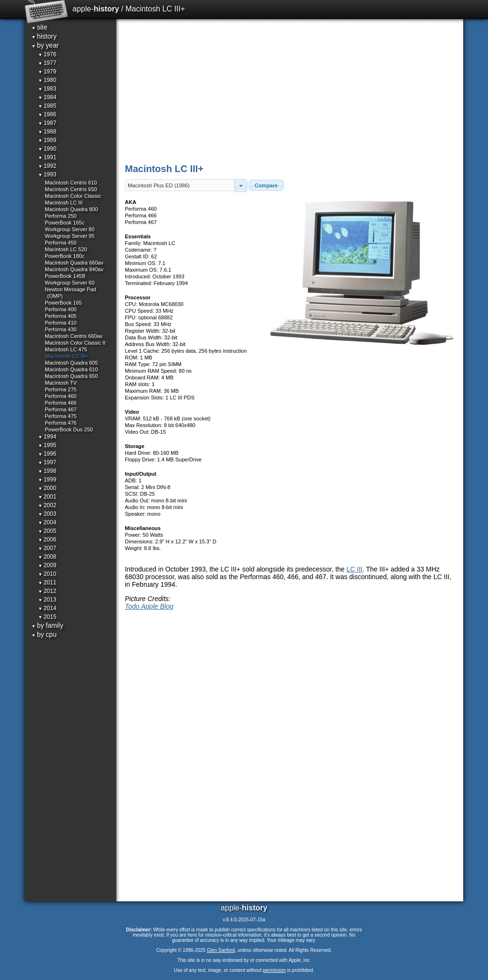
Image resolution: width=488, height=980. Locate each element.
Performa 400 (61, 309)
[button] (241, 186)
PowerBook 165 (63, 303)
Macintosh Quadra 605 (71, 363)
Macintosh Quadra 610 (71, 369)
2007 (47, 548)
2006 (47, 540)
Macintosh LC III (64, 203)
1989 (47, 140)
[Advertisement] (290, 91)
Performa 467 (61, 409)
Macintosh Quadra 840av (74, 269)
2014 (47, 608)
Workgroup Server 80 (70, 229)
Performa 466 (61, 403)
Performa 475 (61, 416)
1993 (47, 174)
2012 (47, 591)
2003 (47, 514)
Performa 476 (61, 423)
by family (47, 625)
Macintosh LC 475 (66, 349)
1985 (47, 106)
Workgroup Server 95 (70, 236)
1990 (47, 149)
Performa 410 (61, 323)
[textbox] (180, 185)
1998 (47, 471)
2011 (47, 582)
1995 (47, 445)
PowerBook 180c (65, 256)
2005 (47, 531)
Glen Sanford (221, 950)
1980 (47, 80)
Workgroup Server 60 (70, 283)
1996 (47, 454)
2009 (47, 565)
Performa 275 (61, 389)
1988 (47, 132)
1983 (47, 89)
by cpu (44, 634)
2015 (47, 617)
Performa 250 (61, 216)
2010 (47, 574)
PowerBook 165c (65, 223)
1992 (47, 166)
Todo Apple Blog (149, 606)
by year (45, 45)
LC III (354, 569)
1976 (47, 54)
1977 (47, 63)
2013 (47, 600)
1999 (47, 480)
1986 (47, 114)
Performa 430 (61, 329)
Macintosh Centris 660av (74, 336)
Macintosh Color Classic (73, 196)
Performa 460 (61, 396)
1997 (47, 462)
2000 (47, 488)
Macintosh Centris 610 (71, 183)
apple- (96, 9)
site (39, 27)
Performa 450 (61, 243)
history (44, 36)
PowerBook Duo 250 (69, 429)
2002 (47, 505)
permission (274, 970)
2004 (47, 522)
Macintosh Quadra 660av (74, 263)
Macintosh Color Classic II (75, 343)
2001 (47, 497)
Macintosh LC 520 (66, 249)
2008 (47, 557)
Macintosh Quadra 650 (71, 376)
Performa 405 (61, 316)
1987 (47, 123)
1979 (47, 71)
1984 (47, 97)
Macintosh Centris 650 (71, 189)
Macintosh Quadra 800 (71, 209)
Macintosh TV (61, 383)
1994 (47, 437)
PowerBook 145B (65, 276)
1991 (47, 157)
